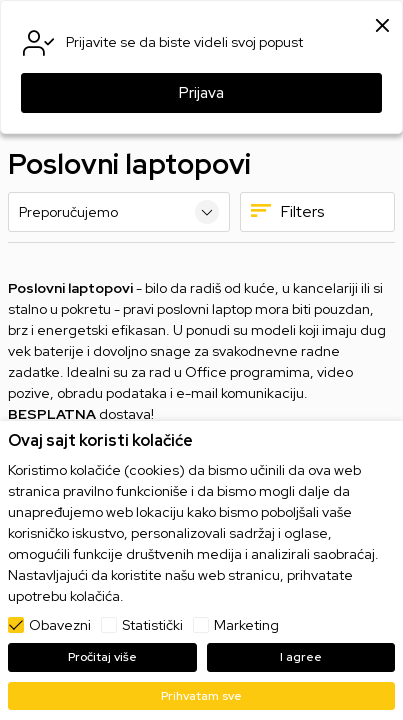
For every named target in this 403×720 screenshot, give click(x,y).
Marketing (246, 625)
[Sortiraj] (119, 212)
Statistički (152, 625)
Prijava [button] (201, 93)
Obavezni (60, 625)
